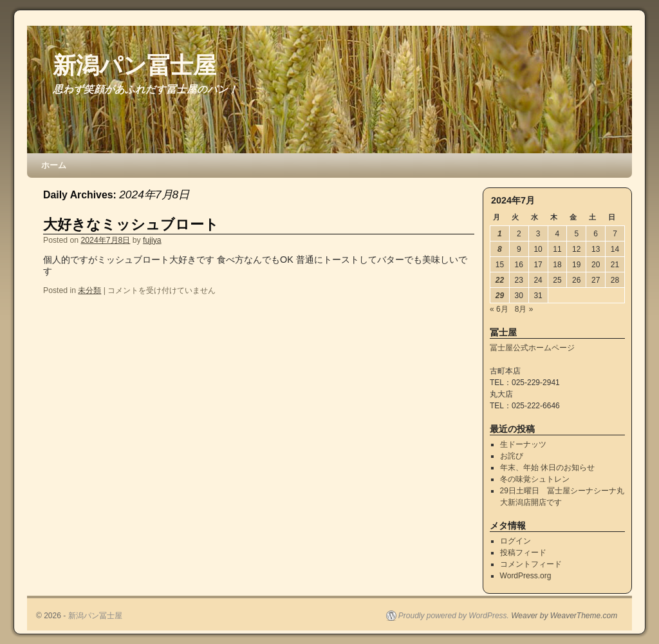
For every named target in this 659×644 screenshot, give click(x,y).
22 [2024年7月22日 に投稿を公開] (500, 280)
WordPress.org (526, 576)
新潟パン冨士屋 (135, 65)
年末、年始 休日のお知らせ (547, 468)
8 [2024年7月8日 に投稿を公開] (500, 249)
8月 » (524, 309)
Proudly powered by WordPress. (454, 616)
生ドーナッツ (523, 444)
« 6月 (499, 309)
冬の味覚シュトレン (535, 479)
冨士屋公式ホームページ (532, 348)
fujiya (152, 240)
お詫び (512, 456)
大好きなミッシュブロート (131, 224)
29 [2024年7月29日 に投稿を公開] (500, 296)
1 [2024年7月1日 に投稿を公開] (500, 234)
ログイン (515, 541)
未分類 (89, 290)
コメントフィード (531, 564)
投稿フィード (523, 553)
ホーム (54, 165)
